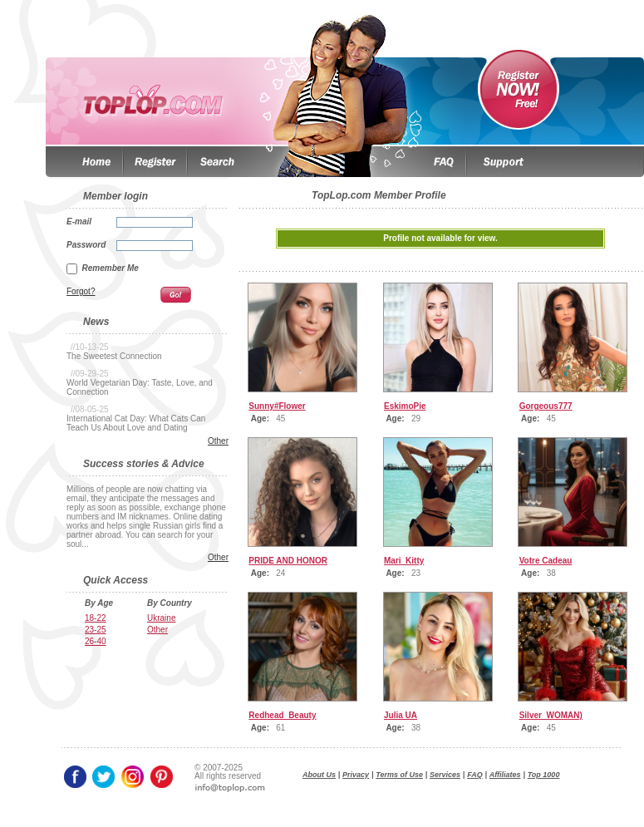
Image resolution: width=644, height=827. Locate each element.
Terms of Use (399, 775)
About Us (319, 775)
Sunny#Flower (277, 406)
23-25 (96, 630)
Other (218, 441)
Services (445, 775)
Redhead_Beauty (282, 715)
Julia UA (401, 715)
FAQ (475, 775)
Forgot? (81, 291)
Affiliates (505, 775)
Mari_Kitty (404, 561)
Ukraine (161, 618)
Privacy (356, 775)
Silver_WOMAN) (551, 715)
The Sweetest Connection (114, 356)
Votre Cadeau (546, 561)
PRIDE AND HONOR (288, 561)
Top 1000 (544, 775)
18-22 (96, 618)
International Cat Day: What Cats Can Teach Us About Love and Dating (136, 423)
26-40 (96, 641)
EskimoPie (405, 406)
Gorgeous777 (546, 406)
